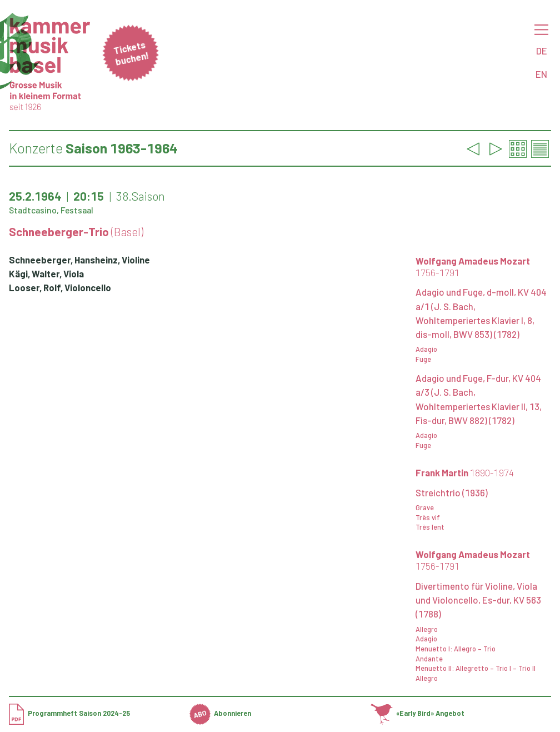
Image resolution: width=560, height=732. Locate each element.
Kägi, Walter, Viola (46, 273)
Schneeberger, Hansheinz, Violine (79, 260)
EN (541, 74)
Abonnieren (220, 713)
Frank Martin (465, 472)
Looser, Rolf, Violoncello (60, 287)
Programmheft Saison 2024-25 (69, 713)
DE (542, 51)
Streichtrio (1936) (452, 492)
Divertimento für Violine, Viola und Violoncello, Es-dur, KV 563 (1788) (478, 600)
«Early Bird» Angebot (418, 713)
